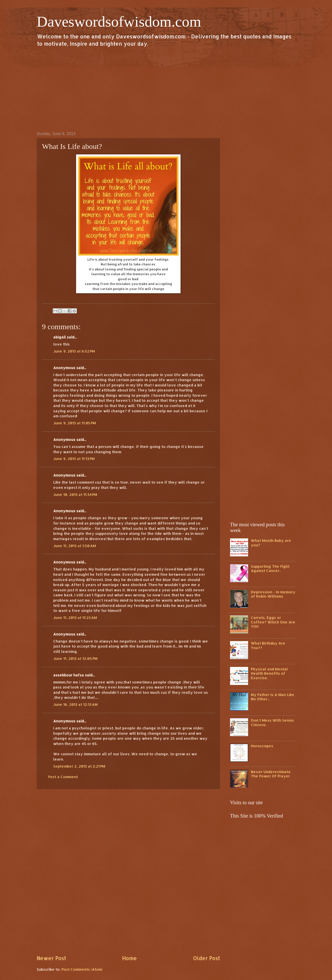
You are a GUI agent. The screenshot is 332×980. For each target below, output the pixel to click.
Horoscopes (262, 746)
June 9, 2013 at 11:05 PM (75, 423)
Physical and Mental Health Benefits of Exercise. (269, 673)
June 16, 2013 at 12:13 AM (75, 704)
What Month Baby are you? (271, 543)
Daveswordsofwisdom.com (119, 22)
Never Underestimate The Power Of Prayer (271, 774)
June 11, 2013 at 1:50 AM (75, 546)
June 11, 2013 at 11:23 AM (75, 618)
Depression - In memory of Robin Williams (273, 594)
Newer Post (51, 958)
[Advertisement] (166, 89)
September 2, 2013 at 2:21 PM (79, 766)
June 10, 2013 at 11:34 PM (75, 495)
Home (129, 958)
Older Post (206, 958)
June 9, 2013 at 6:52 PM (74, 351)
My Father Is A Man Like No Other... (273, 697)
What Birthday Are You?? (268, 645)
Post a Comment (63, 777)
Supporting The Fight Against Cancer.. (270, 569)
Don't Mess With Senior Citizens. (272, 723)
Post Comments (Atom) (82, 969)
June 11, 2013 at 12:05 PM (75, 658)
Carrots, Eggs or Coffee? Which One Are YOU (273, 622)
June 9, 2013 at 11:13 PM (74, 459)
